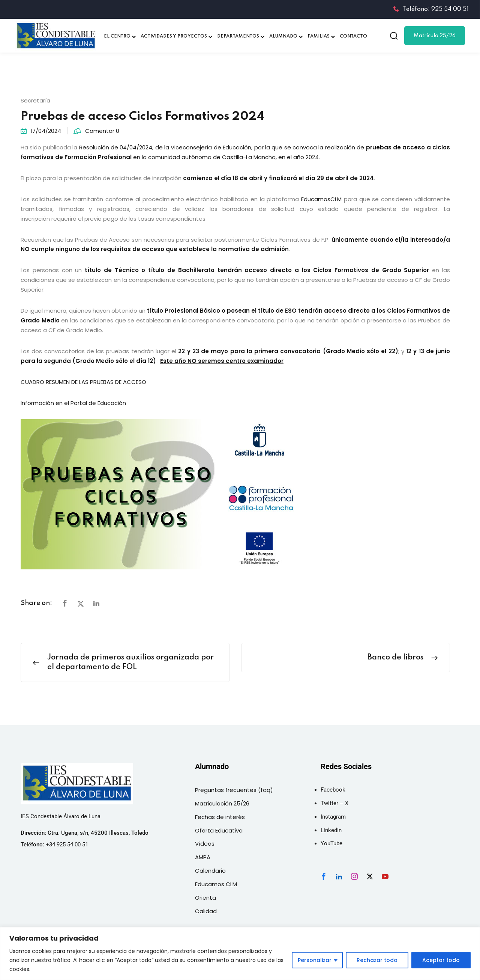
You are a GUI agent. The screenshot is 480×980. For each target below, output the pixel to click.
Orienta (205, 898)
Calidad (206, 911)
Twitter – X (334, 803)
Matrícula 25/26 (435, 36)
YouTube (331, 843)
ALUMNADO (283, 36)
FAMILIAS (319, 36)
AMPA (203, 857)
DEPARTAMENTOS (238, 36)
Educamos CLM (216, 884)
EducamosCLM (321, 199)
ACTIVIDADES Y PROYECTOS (174, 36)
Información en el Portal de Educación (73, 403)
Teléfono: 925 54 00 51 (431, 9)
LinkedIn (331, 830)
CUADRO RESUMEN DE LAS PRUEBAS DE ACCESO (83, 382)
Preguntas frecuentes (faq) (234, 790)
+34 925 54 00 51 (67, 845)
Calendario (210, 871)
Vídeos (205, 844)
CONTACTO (353, 36)
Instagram (333, 817)
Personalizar (315, 960)
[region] (240, 954)
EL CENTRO (117, 36)
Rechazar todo (377, 960)
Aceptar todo (441, 960)
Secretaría (35, 100)
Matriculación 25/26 (222, 803)
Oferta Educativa (219, 830)
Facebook (333, 790)
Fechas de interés (220, 817)
